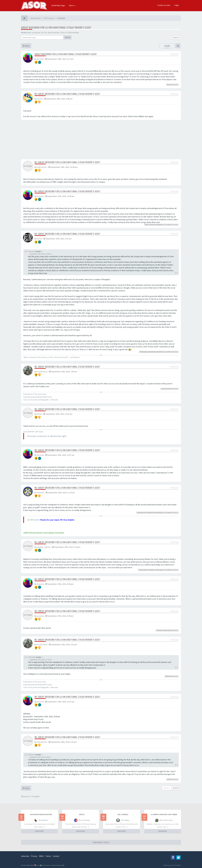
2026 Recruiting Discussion (41, 815)
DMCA (42, 856)
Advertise (25, 856)
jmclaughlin (159, 225)
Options (167, 788)
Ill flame (159, 630)
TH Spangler (144, 352)
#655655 (175, 488)
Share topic (167, 47)
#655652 (175, 450)
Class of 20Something (70, 32)
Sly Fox (44, 32)
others (169, 225)
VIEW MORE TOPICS (101, 842)
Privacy (34, 856)
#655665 (175, 640)
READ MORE (39, 831)
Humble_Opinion (44, 547)
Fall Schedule (123, 815)
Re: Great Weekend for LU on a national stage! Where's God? (67, 94)
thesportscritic (166, 389)
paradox (40, 616)
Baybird (160, 352)
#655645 (175, 162)
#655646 (175, 191)
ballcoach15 (42, 167)
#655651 (175, 409)
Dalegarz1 (152, 570)
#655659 (175, 579)
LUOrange (159, 570)
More (72, 5)
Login (177, 5)
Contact (56, 856)
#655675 (175, 737)
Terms (48, 856)
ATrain (152, 225)
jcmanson (36, 32)
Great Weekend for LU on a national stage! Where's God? (56, 28)
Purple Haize (42, 372)
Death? (82, 815)
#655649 (175, 367)
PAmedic (41, 493)
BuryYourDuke (54, 32)
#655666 (175, 697)
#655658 (175, 542)
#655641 (175, 94)
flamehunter (152, 352)
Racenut (40, 59)
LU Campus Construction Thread (164, 815)
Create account (164, 5)
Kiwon (169, 85)
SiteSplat (47, 865)
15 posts (176, 37)
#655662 (175, 611)
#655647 (175, 234)
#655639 (175, 54)
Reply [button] (26, 46)
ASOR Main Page (58, 5)
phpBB (62, 865)
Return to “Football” (30, 796)
